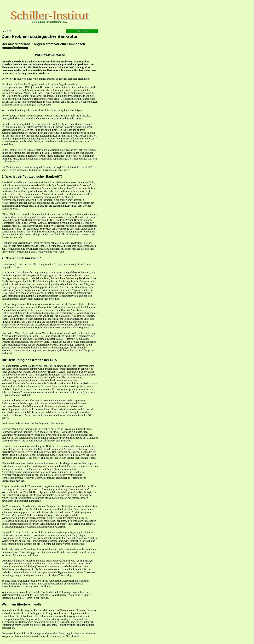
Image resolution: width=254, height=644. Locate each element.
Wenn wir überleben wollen (23, 604)
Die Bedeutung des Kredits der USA (29, 360)
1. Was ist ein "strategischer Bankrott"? (32, 176)
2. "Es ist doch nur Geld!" (21, 258)
